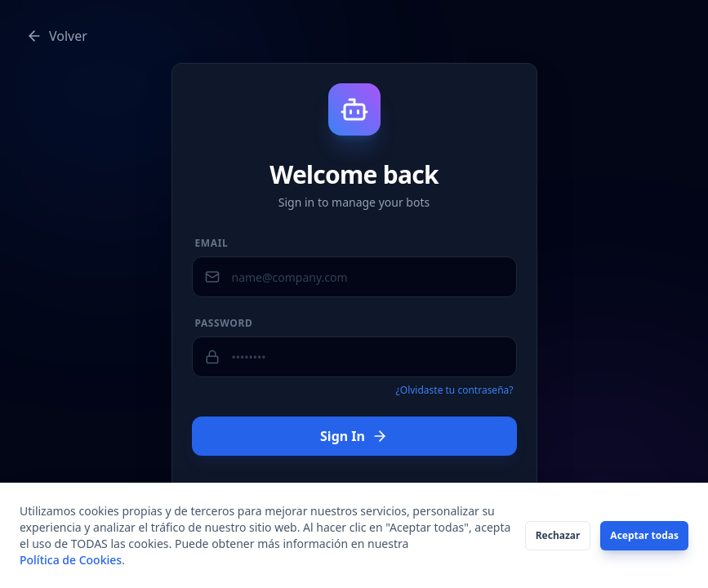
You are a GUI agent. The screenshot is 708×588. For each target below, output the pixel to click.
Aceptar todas (644, 535)
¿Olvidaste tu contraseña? (455, 390)
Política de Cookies (71, 560)
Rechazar (558, 535)
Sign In (354, 436)
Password (224, 323)
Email (212, 243)
